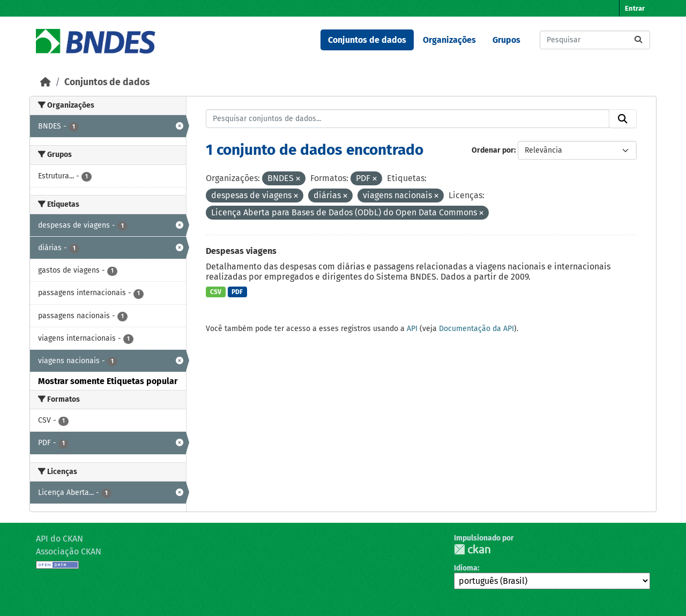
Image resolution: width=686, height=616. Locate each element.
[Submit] (638, 40)
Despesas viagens (241, 251)
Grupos (506, 40)
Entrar (635, 8)
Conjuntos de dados (367, 40)
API (412, 329)
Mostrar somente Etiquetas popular (108, 381)
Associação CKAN (69, 551)
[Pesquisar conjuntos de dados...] (595, 40)
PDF (237, 292)
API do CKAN (59, 539)
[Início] (46, 82)
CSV (216, 292)
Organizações (449, 40)
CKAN (472, 549)
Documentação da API (476, 329)
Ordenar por (493, 150)
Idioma (466, 568)
